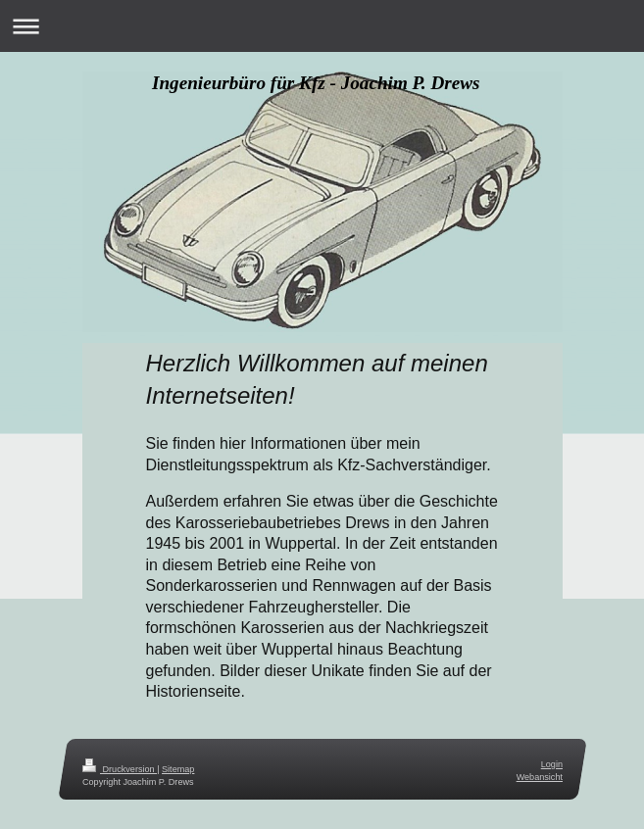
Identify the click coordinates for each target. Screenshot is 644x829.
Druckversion (120, 769)
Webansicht (539, 776)
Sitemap (178, 769)
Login (551, 764)
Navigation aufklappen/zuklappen (322, 26)
